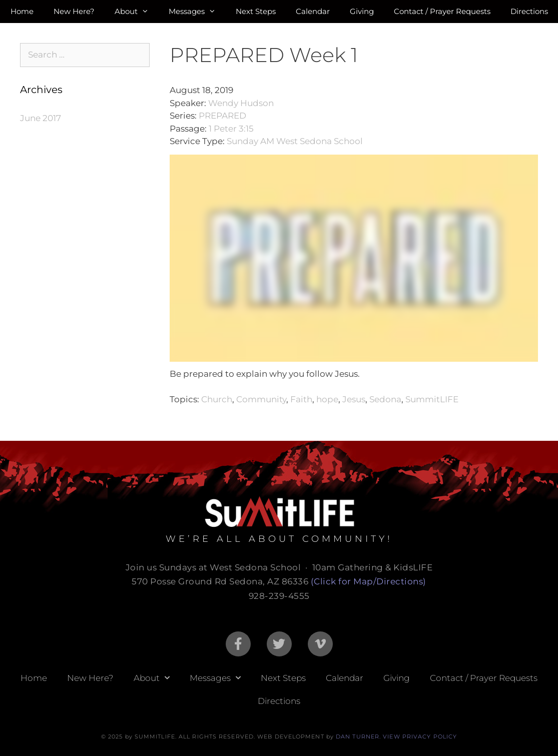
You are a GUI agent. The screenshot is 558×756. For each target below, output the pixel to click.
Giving (362, 11)
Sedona (385, 399)
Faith (301, 399)
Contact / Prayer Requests (442, 11)
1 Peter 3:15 (231, 129)
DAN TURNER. (358, 736)
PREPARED (222, 116)
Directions (529, 11)
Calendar (313, 11)
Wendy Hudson (241, 103)
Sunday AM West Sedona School (295, 141)
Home (22, 11)
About (137, 12)
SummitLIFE (432, 399)
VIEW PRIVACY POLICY (420, 736)
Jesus (354, 399)
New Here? (74, 11)
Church (217, 399)
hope (327, 399)
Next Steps (256, 11)
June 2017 (41, 118)
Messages (197, 12)
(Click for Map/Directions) (369, 581)
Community (261, 399)
